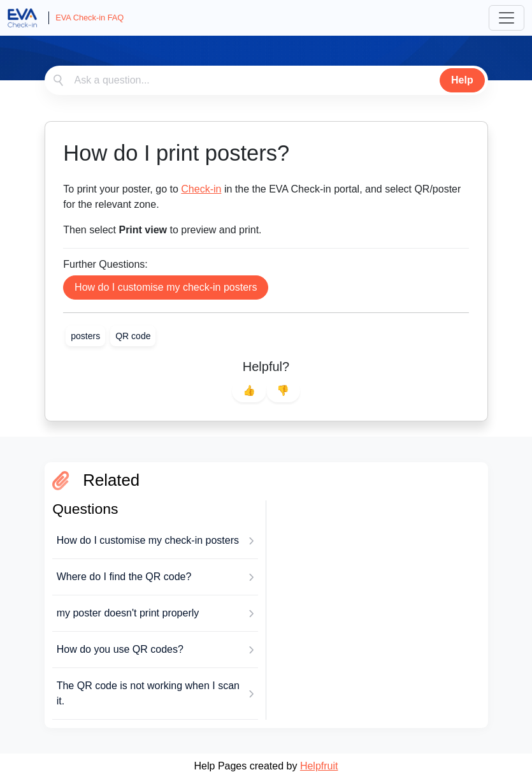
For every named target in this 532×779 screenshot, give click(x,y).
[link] (85, 336)
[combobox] (266, 80)
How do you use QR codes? (120, 649)
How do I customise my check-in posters (166, 287)
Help (462, 80)
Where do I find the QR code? (124, 577)
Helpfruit (319, 766)
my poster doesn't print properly (128, 613)
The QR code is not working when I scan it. (148, 693)
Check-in (201, 189)
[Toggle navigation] (507, 18)
